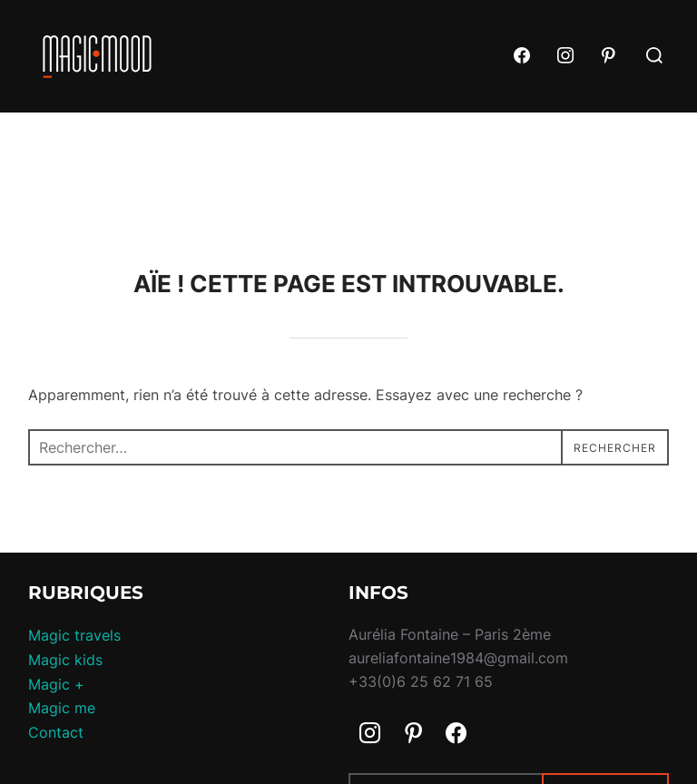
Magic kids (65, 660)
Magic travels (74, 635)
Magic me (62, 708)
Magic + (56, 684)
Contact (56, 732)
